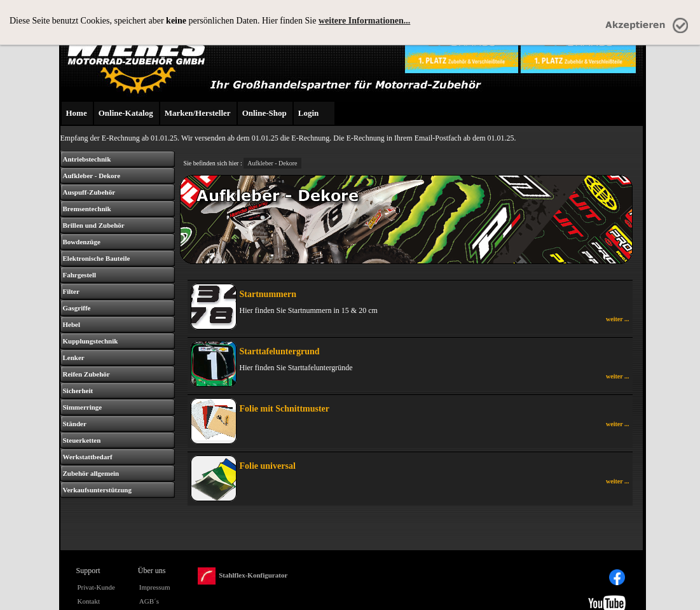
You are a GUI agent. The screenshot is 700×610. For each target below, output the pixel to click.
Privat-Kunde (96, 587)
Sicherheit (78, 391)
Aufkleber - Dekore (92, 176)
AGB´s (149, 601)
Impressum (155, 587)
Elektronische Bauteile (97, 258)
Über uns (152, 571)
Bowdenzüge (82, 242)
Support (88, 571)
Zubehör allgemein (91, 473)
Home (77, 113)
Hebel (72, 324)
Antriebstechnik (87, 159)
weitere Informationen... (364, 21)
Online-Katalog (126, 113)
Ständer (75, 424)
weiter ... (617, 319)
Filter (71, 291)
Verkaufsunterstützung (97, 490)
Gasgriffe (77, 308)
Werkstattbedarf (88, 457)
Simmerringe (83, 407)
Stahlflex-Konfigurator (243, 576)
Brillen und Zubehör (94, 225)
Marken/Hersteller (198, 113)
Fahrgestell (80, 275)
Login (309, 113)
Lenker (74, 357)
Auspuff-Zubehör (89, 192)
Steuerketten (82, 440)
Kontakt (89, 601)
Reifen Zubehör (86, 374)
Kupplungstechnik (91, 341)
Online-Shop (264, 113)
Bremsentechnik (87, 209)
